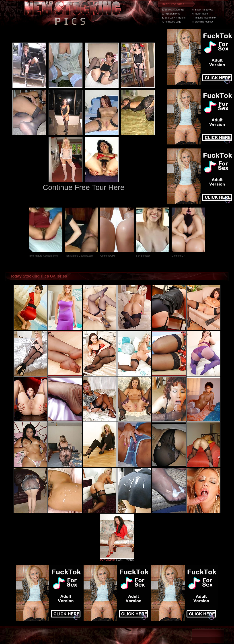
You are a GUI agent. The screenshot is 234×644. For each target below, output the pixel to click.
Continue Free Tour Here (84, 187)
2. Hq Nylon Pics (171, 14)
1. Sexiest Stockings (173, 10)
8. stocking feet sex (203, 22)
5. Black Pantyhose (203, 10)
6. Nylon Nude (200, 14)
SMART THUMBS (125, 560)
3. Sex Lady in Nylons (174, 18)
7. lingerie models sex (204, 18)
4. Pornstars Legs (171, 22)
